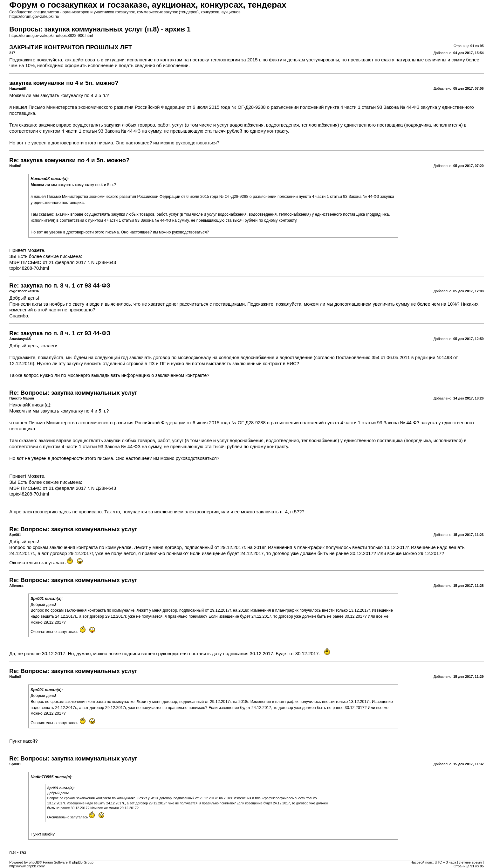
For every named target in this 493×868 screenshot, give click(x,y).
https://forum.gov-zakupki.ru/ (34, 17)
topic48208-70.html (29, 268)
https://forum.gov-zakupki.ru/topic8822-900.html (51, 36)
